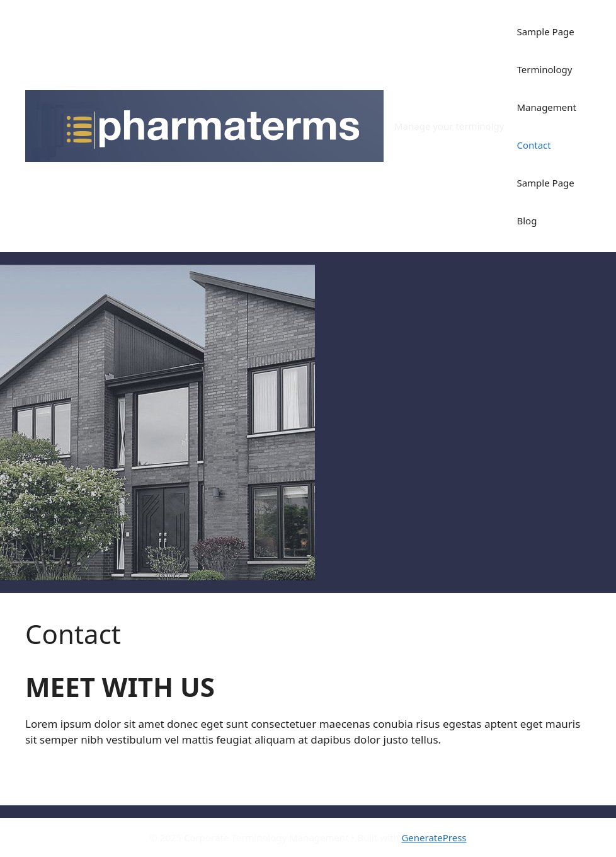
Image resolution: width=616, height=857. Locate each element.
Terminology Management (546, 88)
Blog (527, 221)
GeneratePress (434, 837)
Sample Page (545, 32)
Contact (533, 145)
